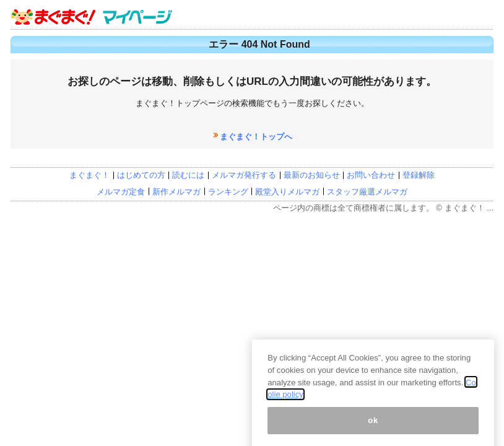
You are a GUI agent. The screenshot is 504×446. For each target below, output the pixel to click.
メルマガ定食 (121, 192)
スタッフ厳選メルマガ (367, 192)
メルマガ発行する (244, 175)
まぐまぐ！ (89, 175)
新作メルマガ (176, 192)
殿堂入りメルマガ (287, 192)
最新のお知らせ (312, 175)
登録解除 (419, 175)
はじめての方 (141, 175)
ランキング (228, 192)
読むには (188, 175)
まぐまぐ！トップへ (256, 137)
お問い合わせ (371, 175)
